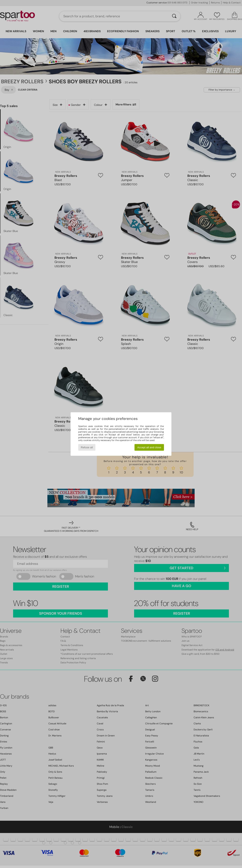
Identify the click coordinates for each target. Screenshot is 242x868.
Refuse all (87, 447)
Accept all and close (149, 447)
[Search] (174, 16)
